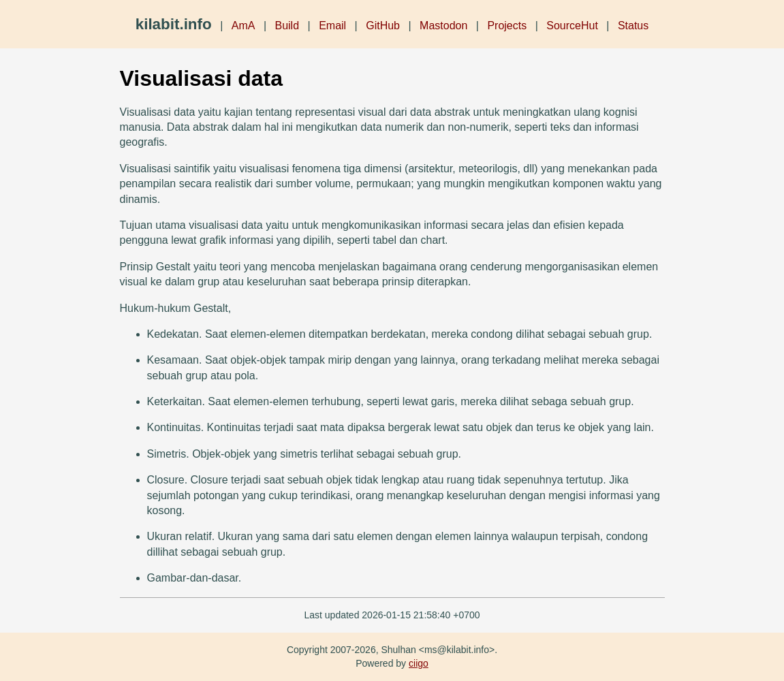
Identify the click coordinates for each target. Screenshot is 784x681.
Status (633, 26)
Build (287, 26)
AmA (244, 26)
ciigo (419, 663)
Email (332, 26)
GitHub (383, 26)
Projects (507, 26)
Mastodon (443, 26)
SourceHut (572, 26)
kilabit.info (174, 24)
